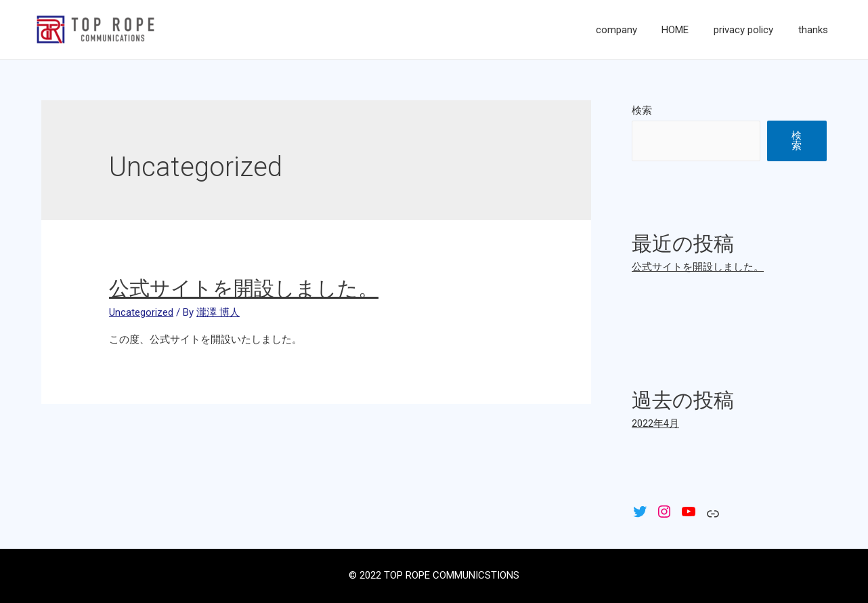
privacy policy (750, 30)
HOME (687, 30)
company (632, 30)
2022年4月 (655, 423)
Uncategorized (141, 312)
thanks (815, 30)
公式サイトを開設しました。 (244, 288)
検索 (642, 110)
